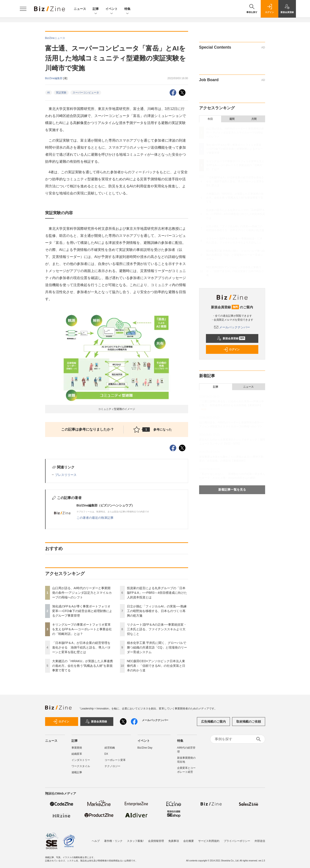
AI (49, 93)
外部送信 (260, 841)
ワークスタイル (81, 766)
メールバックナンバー (232, 327)
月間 (254, 119)
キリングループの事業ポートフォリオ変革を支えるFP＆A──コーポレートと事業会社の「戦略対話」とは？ (82, 629)
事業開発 (77, 748)
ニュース (80, 9)
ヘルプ (96, 841)
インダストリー (81, 760)
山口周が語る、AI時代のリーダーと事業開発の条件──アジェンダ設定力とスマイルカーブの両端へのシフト (82, 593)
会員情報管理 (156, 841)
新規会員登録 (231, 338)
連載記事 (77, 772)
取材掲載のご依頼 (249, 722)
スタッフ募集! (135, 841)
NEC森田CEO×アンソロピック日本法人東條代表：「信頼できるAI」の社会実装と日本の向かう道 (156, 666)
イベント (112, 9)
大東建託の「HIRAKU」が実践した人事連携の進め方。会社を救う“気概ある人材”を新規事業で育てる (83, 666)
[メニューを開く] (23, 9)
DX (106, 754)
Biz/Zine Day (145, 748)
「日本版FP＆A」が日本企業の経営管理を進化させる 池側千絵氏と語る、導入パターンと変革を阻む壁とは (81, 647)
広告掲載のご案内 (213, 722)
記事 (96, 9)
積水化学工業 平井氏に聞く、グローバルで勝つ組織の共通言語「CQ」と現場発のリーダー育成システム (157, 647)
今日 (210, 119)
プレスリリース (66, 475)
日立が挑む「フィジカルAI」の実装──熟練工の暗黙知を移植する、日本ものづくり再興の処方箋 (157, 611)
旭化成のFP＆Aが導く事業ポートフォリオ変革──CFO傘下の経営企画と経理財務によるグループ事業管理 (82, 611)
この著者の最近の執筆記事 (95, 518)
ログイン (231, 349)
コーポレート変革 (115, 760)
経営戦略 (110, 748)
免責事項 (174, 841)
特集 (127, 9)
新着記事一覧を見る (232, 490)
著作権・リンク (113, 841)
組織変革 (77, 754)
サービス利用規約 (209, 841)
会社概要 (189, 841)
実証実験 (61, 93)
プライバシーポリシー (237, 841)
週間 (232, 119)
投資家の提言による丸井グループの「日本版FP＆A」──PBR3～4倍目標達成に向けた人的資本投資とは (157, 593)
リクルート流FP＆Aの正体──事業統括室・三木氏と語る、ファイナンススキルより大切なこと (157, 629)
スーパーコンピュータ (86, 93)
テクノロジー (112, 766)
